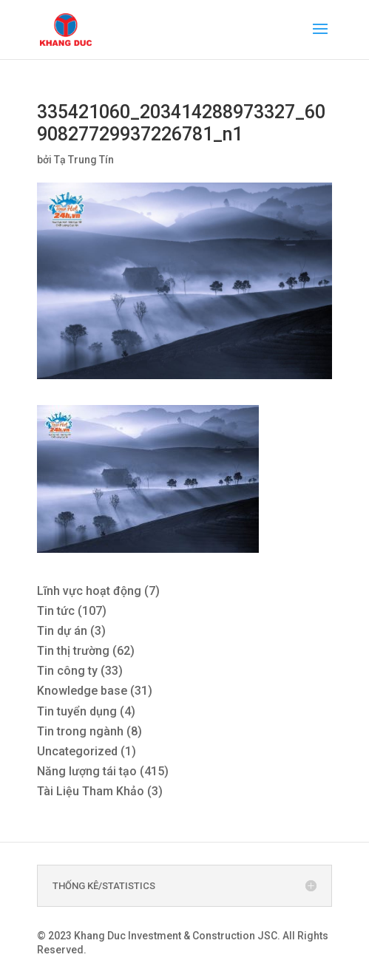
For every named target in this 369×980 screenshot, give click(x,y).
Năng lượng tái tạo (87, 771)
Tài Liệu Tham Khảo (91, 791)
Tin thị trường (73, 651)
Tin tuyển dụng (77, 711)
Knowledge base (82, 691)
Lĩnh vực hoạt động (89, 591)
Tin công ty (67, 671)
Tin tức (56, 611)
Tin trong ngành (80, 731)
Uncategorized (77, 751)
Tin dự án (62, 631)
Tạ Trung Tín (84, 160)
